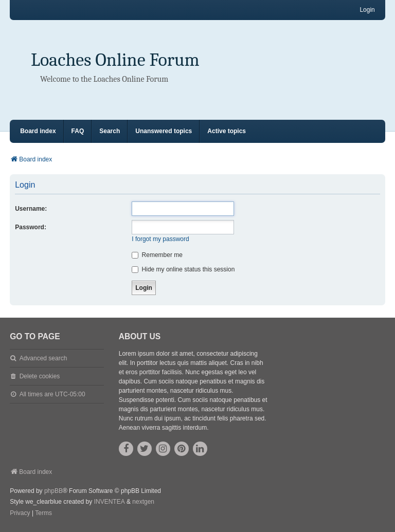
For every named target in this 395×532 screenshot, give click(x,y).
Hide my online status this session (183, 269)
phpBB (53, 491)
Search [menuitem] (110, 131)
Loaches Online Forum (115, 60)
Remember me (157, 255)
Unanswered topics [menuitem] (164, 131)
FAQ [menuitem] (78, 131)
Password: (31, 227)
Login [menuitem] (367, 10)
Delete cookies (40, 376)
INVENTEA (110, 502)
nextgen (143, 502)
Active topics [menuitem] (227, 131)
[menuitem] (20, 513)
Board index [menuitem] (38, 131)
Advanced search (43, 358)
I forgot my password (160, 239)
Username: (31, 209)
